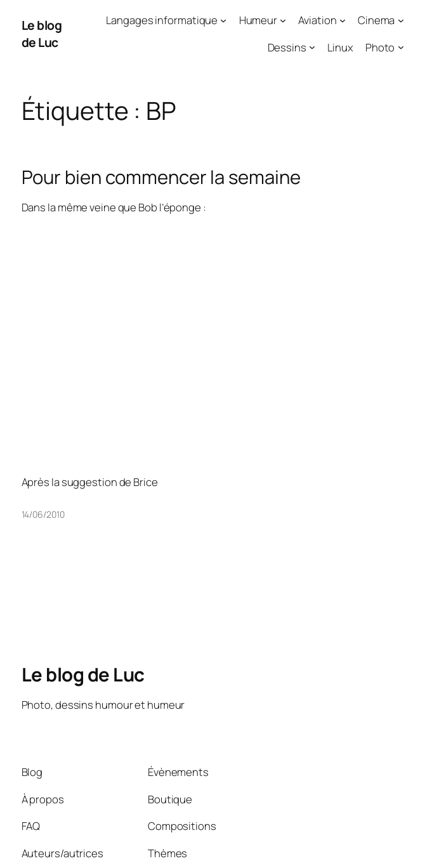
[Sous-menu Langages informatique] (223, 20)
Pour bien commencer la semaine (161, 177)
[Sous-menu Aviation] (343, 20)
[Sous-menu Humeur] (283, 20)
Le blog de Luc (42, 34)
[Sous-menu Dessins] (312, 47)
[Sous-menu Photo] (401, 47)
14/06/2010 (43, 514)
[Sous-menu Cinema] (401, 20)
